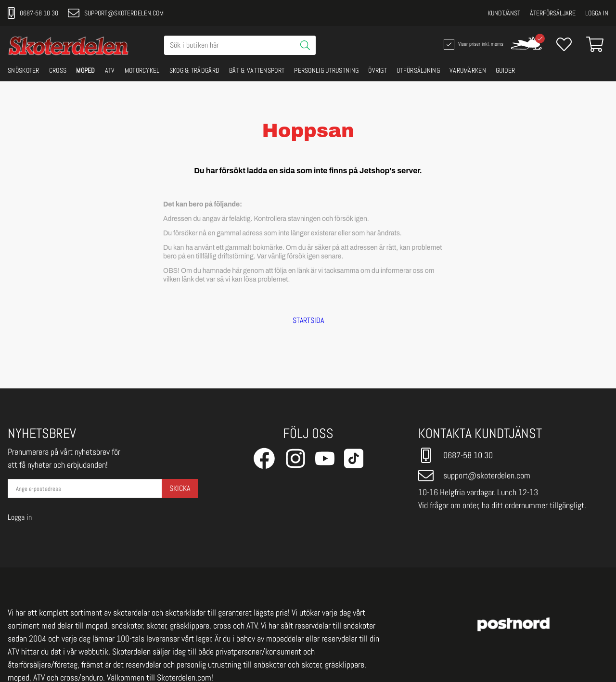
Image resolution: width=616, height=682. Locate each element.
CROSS (58, 70)
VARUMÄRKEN (468, 70)
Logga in (597, 13)
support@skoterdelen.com (116, 13)
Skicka (180, 488)
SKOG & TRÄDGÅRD (195, 70)
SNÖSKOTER (24, 70)
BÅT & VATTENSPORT (257, 70)
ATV (110, 70)
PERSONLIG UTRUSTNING (326, 70)
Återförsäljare (553, 13)
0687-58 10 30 (33, 13)
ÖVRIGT (378, 70)
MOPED (86, 70)
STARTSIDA (308, 321)
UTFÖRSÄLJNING (418, 70)
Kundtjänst (504, 13)
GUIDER (506, 70)
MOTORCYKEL (142, 70)
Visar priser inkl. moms (473, 44)
